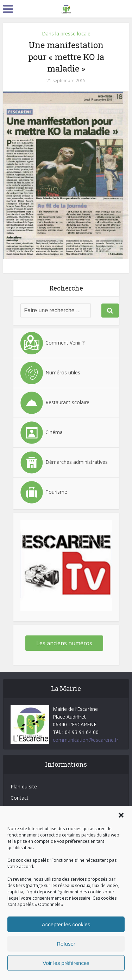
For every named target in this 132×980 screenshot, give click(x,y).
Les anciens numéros (64, 643)
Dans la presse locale (66, 34)
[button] (121, 815)
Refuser (66, 944)
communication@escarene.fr (86, 740)
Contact (20, 798)
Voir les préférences (66, 963)
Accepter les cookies (66, 924)
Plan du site (24, 786)
